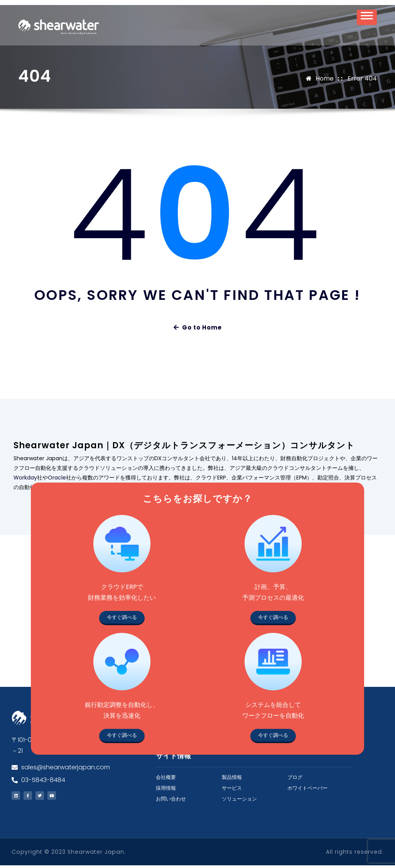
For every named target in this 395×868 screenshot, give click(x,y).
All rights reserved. (355, 855)
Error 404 (362, 81)
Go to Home (198, 330)
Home (325, 81)
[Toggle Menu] (367, 20)
